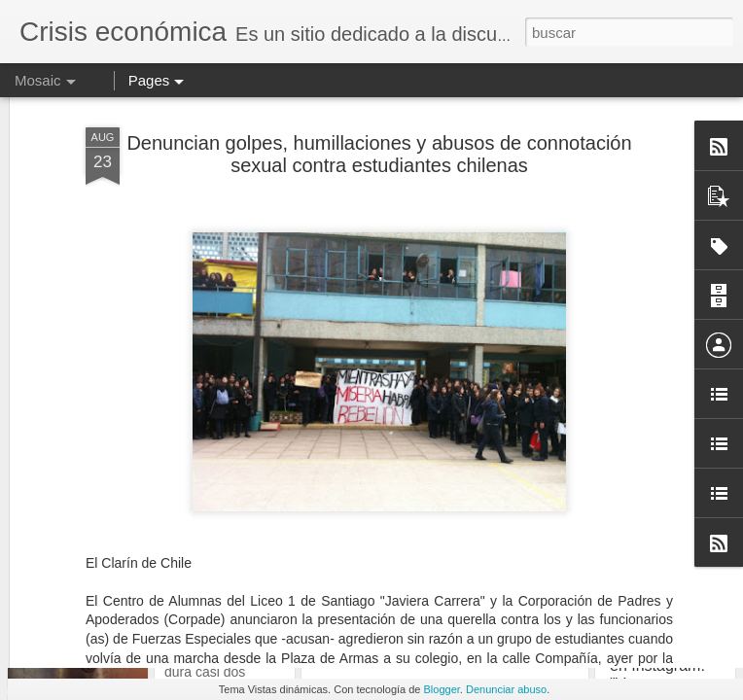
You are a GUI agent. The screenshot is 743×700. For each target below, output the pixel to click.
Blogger (442, 689)
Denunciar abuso (506, 689)
